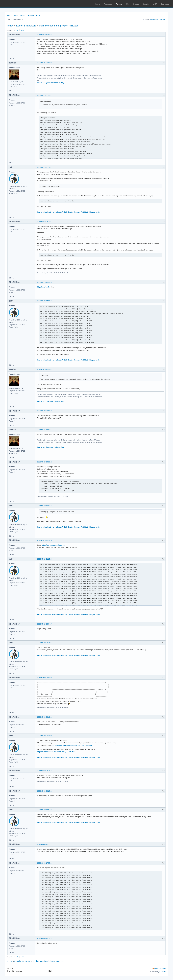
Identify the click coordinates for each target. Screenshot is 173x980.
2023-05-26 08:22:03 (45, 221)
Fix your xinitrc (95, 212)
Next (22, 30)
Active (152, 19)
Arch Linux (14, 4)
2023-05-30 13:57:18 (45, 810)
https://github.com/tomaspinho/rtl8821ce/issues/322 (72, 745)
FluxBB (163, 972)
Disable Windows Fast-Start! (78, 212)
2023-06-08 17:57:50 (45, 863)
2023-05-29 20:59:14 (45, 540)
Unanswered (161, 19)
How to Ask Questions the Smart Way (51, 83)
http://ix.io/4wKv (43, 287)
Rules (16, 15)
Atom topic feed (160, 969)
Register (31, 15)
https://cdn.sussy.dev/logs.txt (53, 545)
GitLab (136, 4)
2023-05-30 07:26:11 (45, 643)
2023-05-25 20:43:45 (45, 34)
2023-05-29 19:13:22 (45, 462)
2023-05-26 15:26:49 (45, 369)
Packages (108, 4)
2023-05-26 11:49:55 (45, 282)
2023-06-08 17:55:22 (45, 844)
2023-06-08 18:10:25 (45, 938)
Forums (119, 4)
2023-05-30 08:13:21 (45, 717)
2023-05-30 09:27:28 (45, 791)
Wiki (128, 4)
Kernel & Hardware (26, 26)
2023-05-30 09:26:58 (45, 770)
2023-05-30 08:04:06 (45, 677)
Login (38, 15)
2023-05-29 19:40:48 (45, 506)
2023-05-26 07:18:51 (45, 167)
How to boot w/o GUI (59, 212)
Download (165, 4)
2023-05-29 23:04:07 (45, 624)
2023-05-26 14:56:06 (45, 301)
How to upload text (44, 212)
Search (23, 15)
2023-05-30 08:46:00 (45, 736)
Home (98, 4)
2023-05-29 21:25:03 (45, 559)
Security (146, 4)
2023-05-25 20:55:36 (45, 63)
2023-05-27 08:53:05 (45, 411)
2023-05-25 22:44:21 (45, 95)
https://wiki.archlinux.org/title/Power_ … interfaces (57, 752)
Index (9, 15)
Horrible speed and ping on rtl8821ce (59, 26)
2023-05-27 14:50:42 (45, 430)
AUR (155, 4)
